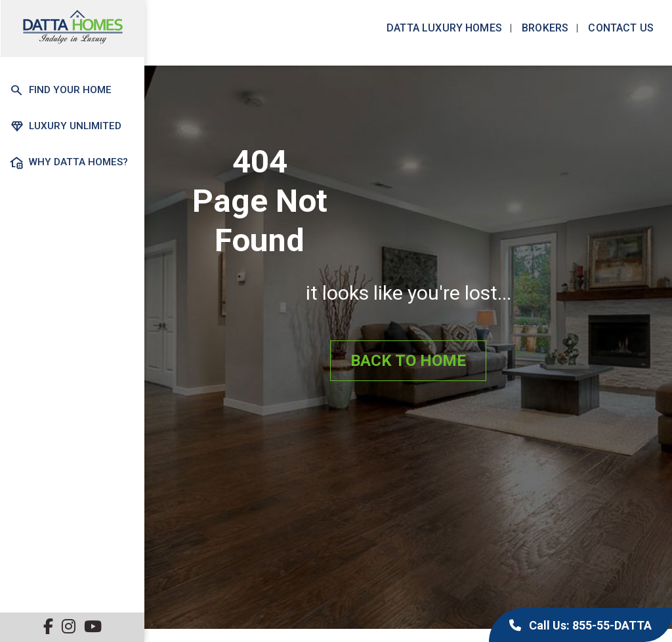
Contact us (619, 28)
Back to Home (408, 361)
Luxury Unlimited (64, 126)
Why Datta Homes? (68, 162)
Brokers (544, 28)
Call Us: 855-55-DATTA (580, 625)
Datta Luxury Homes (443, 28)
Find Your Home (60, 90)
